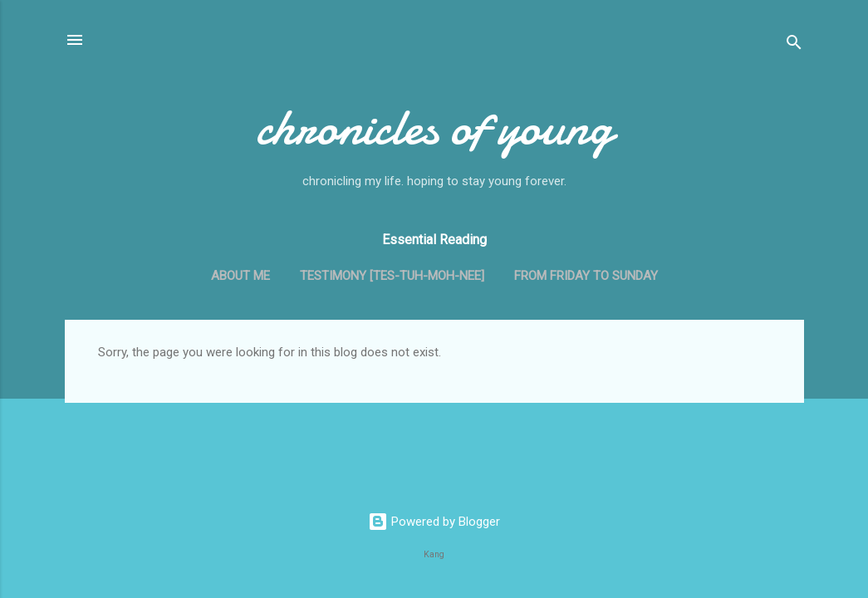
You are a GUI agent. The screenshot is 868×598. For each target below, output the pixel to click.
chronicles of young (434, 127)
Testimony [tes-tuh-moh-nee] (392, 276)
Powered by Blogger (434, 522)
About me (240, 276)
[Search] (794, 45)
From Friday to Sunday (586, 276)
